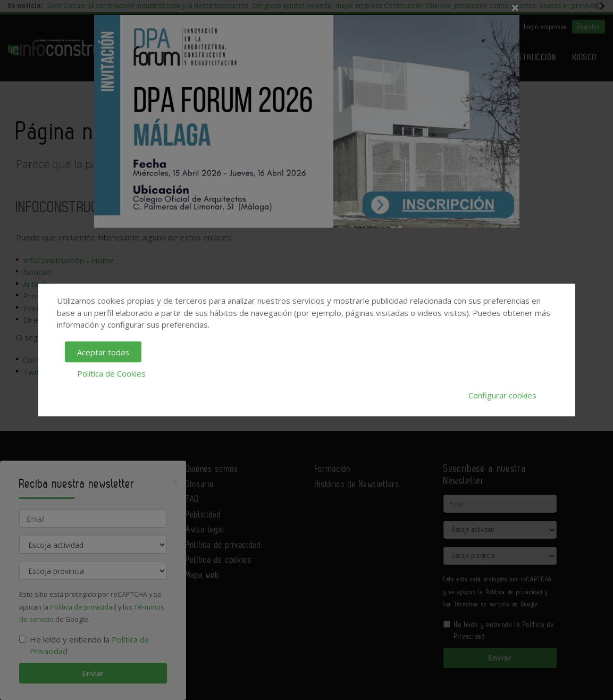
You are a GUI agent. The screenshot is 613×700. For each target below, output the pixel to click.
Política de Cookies (111, 373)
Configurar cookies (502, 395)
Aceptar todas (103, 352)
